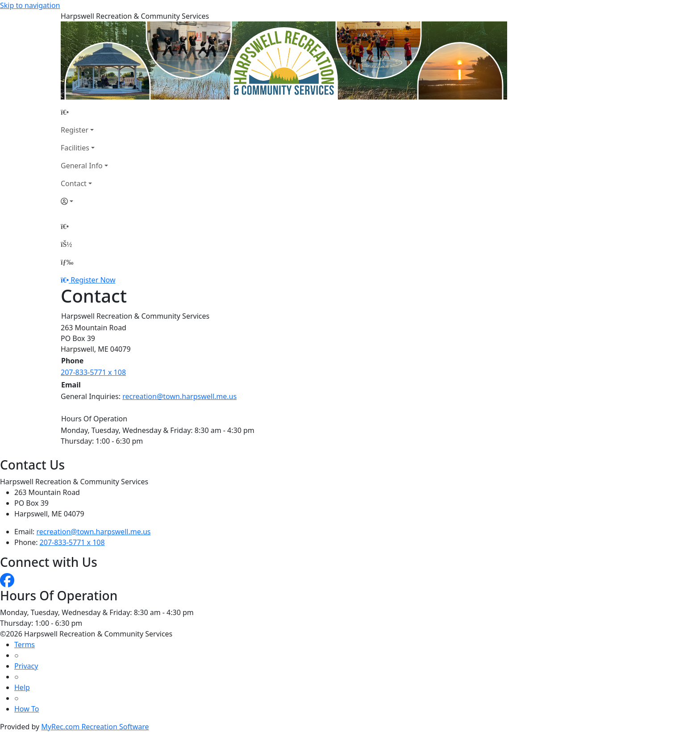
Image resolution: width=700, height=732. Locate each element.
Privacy (26, 666)
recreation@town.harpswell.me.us (179, 396)
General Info (82, 166)
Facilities (75, 148)
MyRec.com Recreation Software (95, 727)
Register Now (93, 280)
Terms (25, 645)
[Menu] (67, 262)
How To (27, 709)
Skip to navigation (30, 5)
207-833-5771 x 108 (93, 372)
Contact (74, 183)
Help (22, 687)
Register (75, 130)
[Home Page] (84, 112)
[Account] (84, 201)
